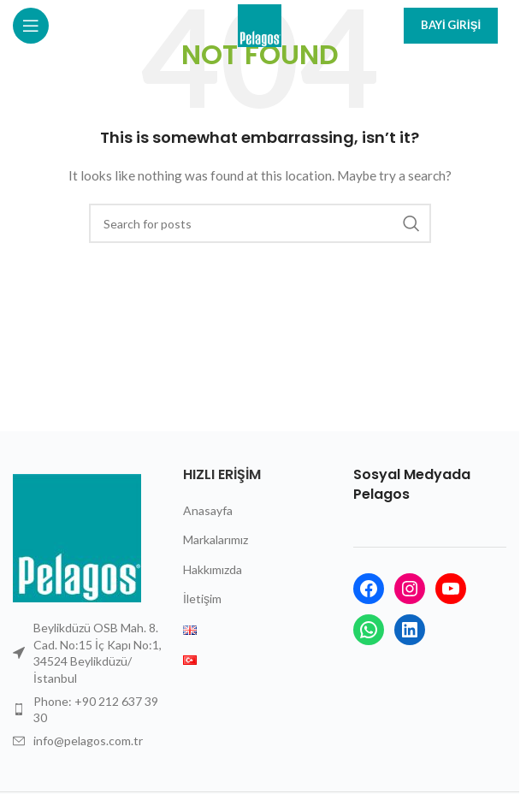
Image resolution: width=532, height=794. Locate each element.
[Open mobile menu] (50, 26)
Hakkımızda (213, 569)
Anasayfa (208, 510)
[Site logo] (260, 24)
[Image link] (77, 537)
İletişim (202, 598)
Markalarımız (216, 539)
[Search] (260, 223)
